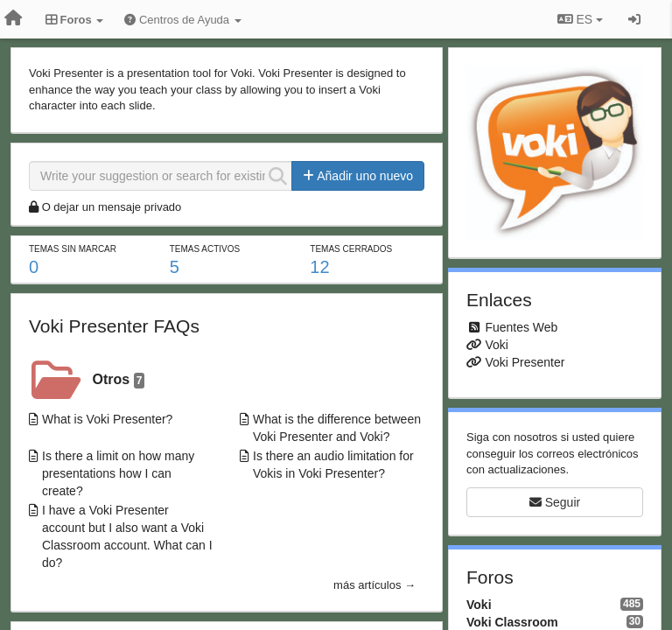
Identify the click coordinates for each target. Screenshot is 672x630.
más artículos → (374, 585)
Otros (119, 380)
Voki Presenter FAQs (114, 326)
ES (580, 19)
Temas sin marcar (73, 249)
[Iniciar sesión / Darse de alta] (634, 19)
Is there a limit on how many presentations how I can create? (118, 473)
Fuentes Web (521, 327)
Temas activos (205, 249)
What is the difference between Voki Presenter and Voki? (337, 428)
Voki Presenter (525, 362)
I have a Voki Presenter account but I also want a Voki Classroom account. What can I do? (127, 536)
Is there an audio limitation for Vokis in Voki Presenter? (333, 465)
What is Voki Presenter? (107, 419)
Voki (496, 345)
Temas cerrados (351, 249)
